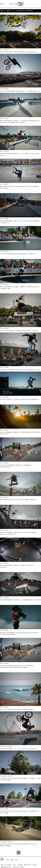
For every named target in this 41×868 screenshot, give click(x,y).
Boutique (12, 19)
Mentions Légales (6, 867)
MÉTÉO (3, 19)
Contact (35, 865)
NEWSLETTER (27, 865)
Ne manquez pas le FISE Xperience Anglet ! (19, 500)
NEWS (2, 4)
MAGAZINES (14, 4)
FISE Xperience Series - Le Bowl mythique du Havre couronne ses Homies (20, 122)
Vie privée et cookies (18, 867)
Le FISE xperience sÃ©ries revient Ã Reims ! (19, 331)
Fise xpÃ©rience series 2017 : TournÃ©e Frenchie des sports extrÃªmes (17, 667)
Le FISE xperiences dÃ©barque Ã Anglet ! (18, 254)
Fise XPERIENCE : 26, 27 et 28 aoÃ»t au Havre (18, 749)
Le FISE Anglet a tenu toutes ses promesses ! (20, 399)
